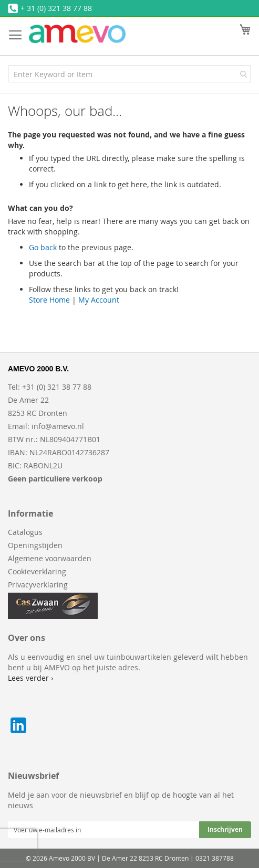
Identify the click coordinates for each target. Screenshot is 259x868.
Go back (43, 247)
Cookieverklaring (37, 571)
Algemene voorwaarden (50, 558)
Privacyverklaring (38, 585)
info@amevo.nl (58, 426)
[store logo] (77, 34)
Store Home (49, 300)
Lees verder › (30, 678)
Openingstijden (35, 545)
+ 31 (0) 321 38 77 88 (56, 8)
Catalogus (25, 532)
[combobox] (129, 74)
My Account (99, 300)
